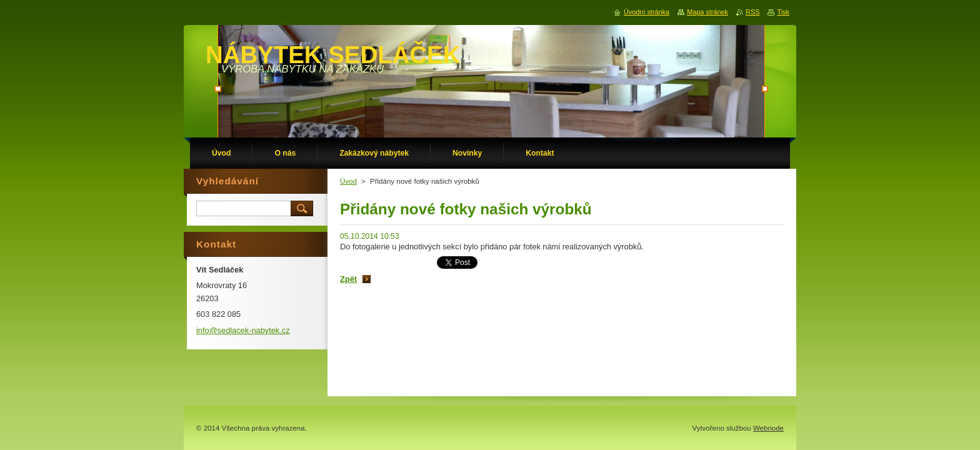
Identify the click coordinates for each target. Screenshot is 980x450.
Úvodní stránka (647, 12)
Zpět (348, 279)
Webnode (768, 428)
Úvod (348, 181)
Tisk (783, 12)
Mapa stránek (707, 12)
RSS (752, 12)
